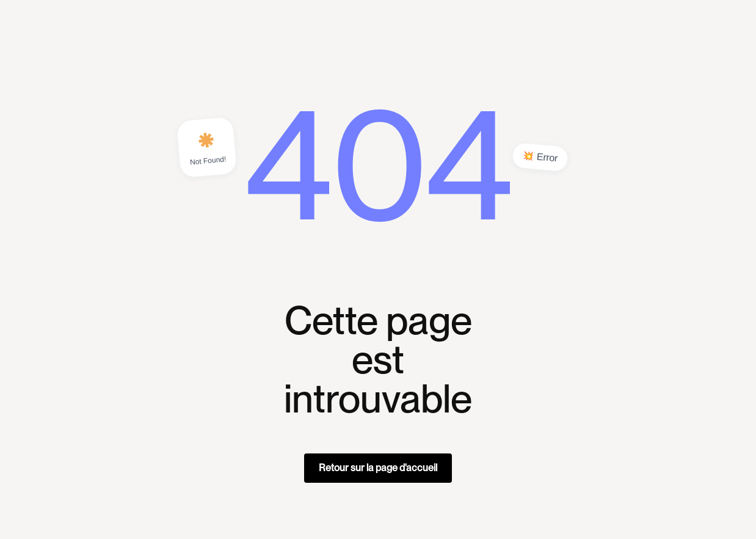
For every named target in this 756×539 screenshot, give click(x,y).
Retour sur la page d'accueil (378, 468)
